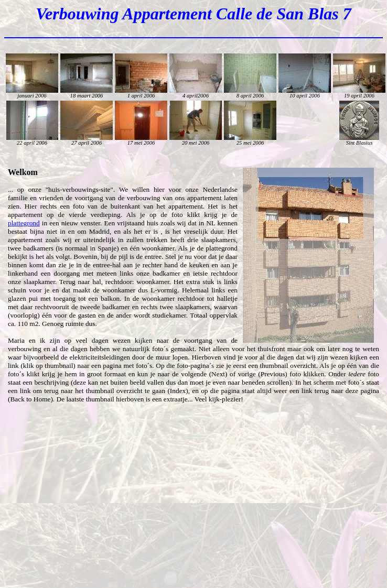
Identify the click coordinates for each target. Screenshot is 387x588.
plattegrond (24, 223)
